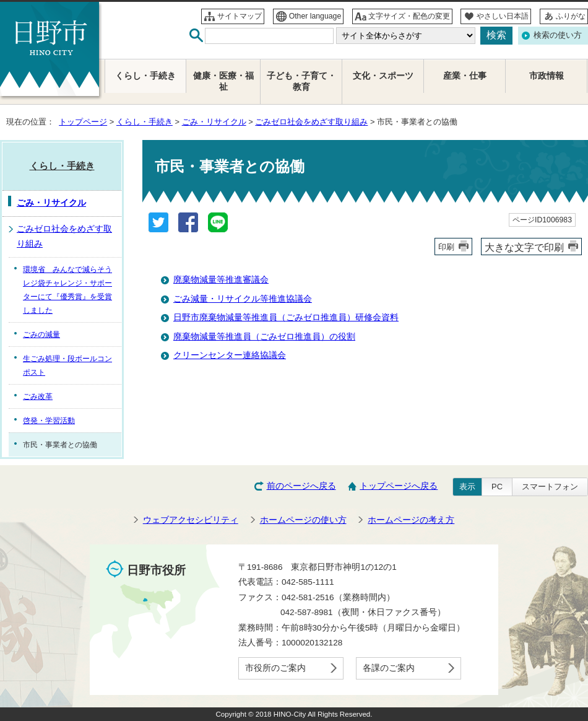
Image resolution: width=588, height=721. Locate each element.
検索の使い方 (558, 35)
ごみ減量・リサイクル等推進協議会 (243, 299)
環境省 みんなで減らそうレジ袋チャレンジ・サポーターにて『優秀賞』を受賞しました (67, 290)
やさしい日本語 (503, 16)
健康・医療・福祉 (223, 81)
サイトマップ (240, 16)
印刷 (446, 247)
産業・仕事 (465, 76)
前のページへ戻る (301, 486)
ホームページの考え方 (411, 520)
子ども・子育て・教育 (301, 81)
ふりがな (571, 16)
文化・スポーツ (383, 76)
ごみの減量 (41, 334)
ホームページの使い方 (303, 520)
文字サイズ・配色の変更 (409, 16)
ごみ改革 (38, 396)
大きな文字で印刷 (524, 247)
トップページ (83, 122)
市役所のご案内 (275, 668)
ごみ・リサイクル (214, 122)
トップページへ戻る (399, 486)
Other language (315, 16)
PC (497, 487)
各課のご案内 (389, 668)
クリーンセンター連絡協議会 (230, 355)
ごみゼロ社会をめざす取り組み (311, 122)
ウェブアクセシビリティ (191, 520)
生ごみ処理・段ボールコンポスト (67, 365)
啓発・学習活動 (49, 421)
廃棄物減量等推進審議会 (221, 280)
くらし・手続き (145, 122)
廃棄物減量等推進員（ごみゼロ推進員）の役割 (264, 337)
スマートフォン (550, 487)
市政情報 (547, 76)
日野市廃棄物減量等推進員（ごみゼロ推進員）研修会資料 (286, 317)
